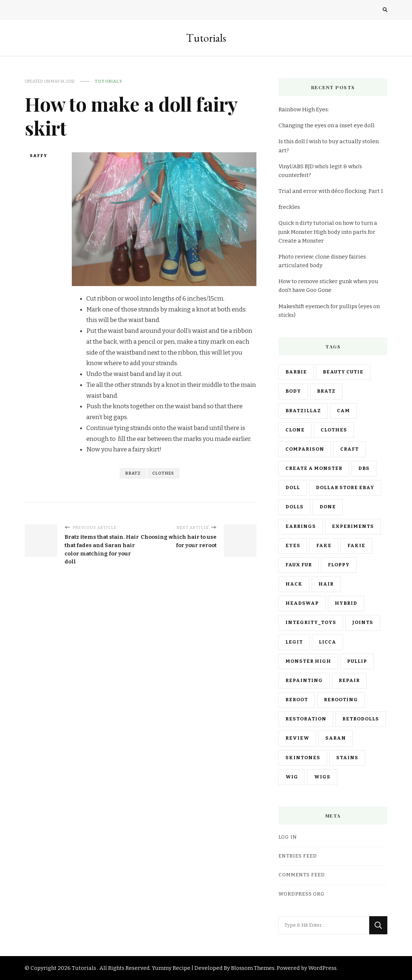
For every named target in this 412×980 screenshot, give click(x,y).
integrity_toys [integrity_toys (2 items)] (311, 623)
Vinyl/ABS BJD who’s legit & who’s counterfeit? (320, 171)
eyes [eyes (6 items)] (293, 546)
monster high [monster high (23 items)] (308, 661)
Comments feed (302, 875)
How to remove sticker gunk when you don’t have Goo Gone (328, 286)
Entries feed (298, 856)
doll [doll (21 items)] (293, 488)
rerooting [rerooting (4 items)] (341, 700)
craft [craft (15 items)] (349, 449)
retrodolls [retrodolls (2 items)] (361, 719)
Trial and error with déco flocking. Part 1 (331, 191)
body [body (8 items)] (293, 391)
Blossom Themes (253, 968)
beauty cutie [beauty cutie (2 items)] (343, 372)
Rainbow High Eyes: (304, 109)
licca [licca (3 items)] (327, 642)
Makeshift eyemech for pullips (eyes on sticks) (329, 311)
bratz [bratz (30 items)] (326, 391)
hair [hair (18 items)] (326, 584)
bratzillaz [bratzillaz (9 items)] (303, 411)
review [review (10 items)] (297, 738)
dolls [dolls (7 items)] (294, 507)
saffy (38, 156)
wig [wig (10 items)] (292, 777)
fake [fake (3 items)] (324, 546)
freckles (289, 207)
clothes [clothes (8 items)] (334, 430)
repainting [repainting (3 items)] (304, 681)
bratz (133, 473)
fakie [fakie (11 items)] (356, 546)
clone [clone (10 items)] (295, 430)
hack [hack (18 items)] (294, 584)
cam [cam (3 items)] (343, 411)
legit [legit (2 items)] (294, 642)
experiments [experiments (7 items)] (353, 526)
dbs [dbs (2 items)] (364, 468)
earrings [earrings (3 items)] (301, 526)
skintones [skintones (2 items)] (303, 758)
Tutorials (206, 38)
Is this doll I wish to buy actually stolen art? (329, 146)
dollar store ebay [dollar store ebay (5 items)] (345, 488)
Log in (288, 837)
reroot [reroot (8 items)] (297, 700)
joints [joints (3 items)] (363, 623)
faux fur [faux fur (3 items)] (299, 565)
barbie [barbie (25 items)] (296, 372)
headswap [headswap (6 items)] (302, 603)
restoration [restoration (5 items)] (306, 719)
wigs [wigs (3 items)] (322, 777)
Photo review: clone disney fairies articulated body (322, 261)
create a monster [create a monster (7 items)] (314, 468)
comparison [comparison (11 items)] (305, 449)
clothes (163, 473)
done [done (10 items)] (328, 507)
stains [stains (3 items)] (347, 758)
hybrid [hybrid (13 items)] (346, 603)
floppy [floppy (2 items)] (339, 565)
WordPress (322, 968)
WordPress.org (302, 894)
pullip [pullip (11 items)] (357, 661)
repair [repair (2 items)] (349, 681)
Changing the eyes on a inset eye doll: (327, 125)
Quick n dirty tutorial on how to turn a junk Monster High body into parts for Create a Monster (328, 232)
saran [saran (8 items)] (336, 738)
